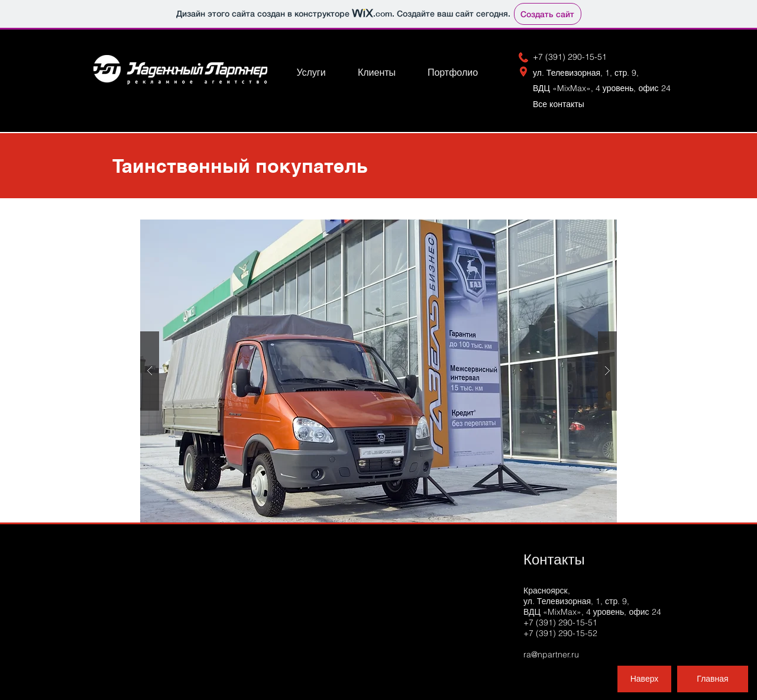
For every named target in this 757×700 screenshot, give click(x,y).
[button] (378, 371)
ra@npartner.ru (551, 654)
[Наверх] (644, 679)
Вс (563, 104)
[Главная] (713, 679)
